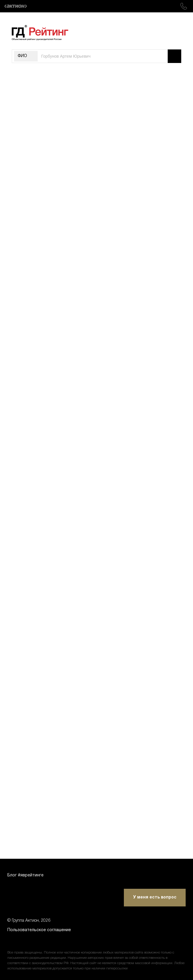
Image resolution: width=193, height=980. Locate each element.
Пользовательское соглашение (39, 930)
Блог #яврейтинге (25, 875)
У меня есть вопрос (155, 897)
